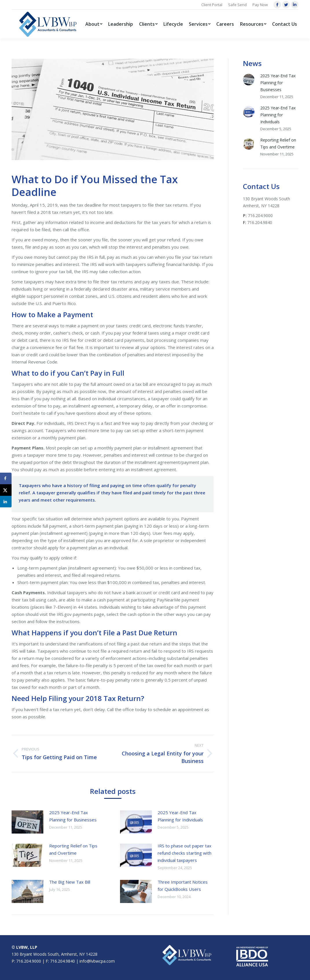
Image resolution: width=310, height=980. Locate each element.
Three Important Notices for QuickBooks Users (183, 886)
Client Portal (212, 5)
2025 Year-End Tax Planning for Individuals (180, 816)
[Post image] (27, 822)
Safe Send (237, 5)
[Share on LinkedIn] (6, 502)
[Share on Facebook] (6, 478)
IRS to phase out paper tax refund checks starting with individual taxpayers (184, 853)
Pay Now (260, 5)
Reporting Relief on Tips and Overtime (73, 849)
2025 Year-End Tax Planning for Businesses (73, 816)
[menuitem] (94, 24)
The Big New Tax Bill (70, 882)
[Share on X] (6, 490)
